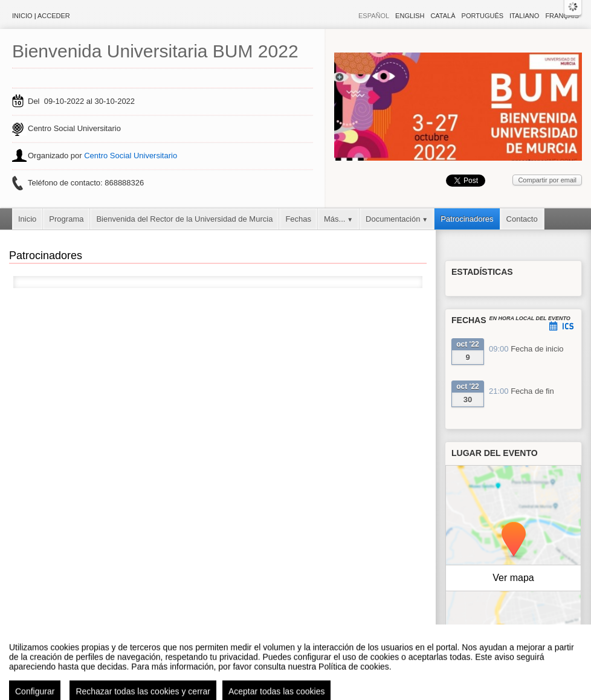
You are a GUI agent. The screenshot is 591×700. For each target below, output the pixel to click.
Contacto (522, 219)
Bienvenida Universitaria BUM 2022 (155, 51)
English (410, 16)
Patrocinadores (467, 219)
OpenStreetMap (529, 641)
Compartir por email (547, 180)
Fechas (298, 219)
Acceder (54, 16)
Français (562, 16)
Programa (66, 219)
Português (483, 16)
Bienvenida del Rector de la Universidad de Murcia (184, 219)
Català (443, 16)
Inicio (22, 16)
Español (374, 16)
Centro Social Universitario (131, 156)
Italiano (524, 16)
